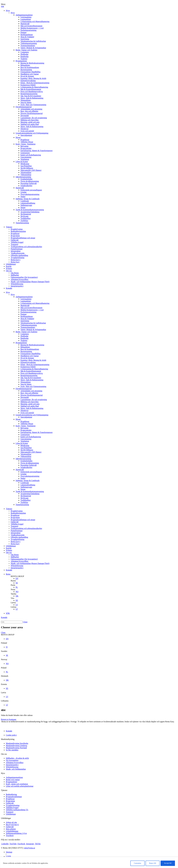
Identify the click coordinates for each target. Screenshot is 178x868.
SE (17, 583)
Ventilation (25, 159)
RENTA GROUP (17, 576)
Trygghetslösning (17, 258)
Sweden (4, 651)
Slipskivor (24, 129)
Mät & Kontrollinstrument (31, 89)
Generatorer (25, 153)
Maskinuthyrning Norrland (16, 748)
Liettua (13, 607)
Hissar (18, 137)
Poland (4, 668)
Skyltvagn (24, 216)
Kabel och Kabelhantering (31, 155)
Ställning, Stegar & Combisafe (28, 199)
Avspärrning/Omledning (30, 212)
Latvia (13, 603)
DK (17, 596)
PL (17, 587)
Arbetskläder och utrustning (31, 109)
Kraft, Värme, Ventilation (26, 144)
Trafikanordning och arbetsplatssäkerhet (26, 247)
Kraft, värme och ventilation (17, 784)
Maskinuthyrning (8, 739)
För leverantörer (12, 760)
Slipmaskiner (26, 100)
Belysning (24, 146)
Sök (2, 6)
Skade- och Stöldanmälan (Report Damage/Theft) (30, 282)
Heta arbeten (11, 829)
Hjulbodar (24, 54)
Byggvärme (15, 236)
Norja (13, 589)
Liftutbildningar (12, 831)
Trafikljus (24, 221)
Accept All (168, 863)
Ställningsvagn (26, 205)
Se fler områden (12, 750)
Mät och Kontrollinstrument (31, 26)
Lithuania (5, 701)
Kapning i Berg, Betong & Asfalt (33, 78)
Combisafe (25, 201)
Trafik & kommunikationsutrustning (30, 210)
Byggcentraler (26, 148)
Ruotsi (13, 581)
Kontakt (9, 288)
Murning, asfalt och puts (30, 122)
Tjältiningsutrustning (29, 43)
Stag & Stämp (26, 102)
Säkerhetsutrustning (23, 177)
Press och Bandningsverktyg (32, 91)
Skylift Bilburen (27, 168)
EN (17, 578)
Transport (14, 244)
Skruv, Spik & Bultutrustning (32, 98)
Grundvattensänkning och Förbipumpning (32, 133)
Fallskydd (15, 240)
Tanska (13, 594)
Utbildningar (11, 264)
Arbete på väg (11, 822)
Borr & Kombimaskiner (30, 67)
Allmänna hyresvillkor (19, 279)
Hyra (8, 11)
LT (17, 609)
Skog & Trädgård (27, 37)
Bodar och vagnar (13, 780)
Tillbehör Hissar (27, 142)
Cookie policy (11, 735)
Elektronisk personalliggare (31, 190)
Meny (3, 4)
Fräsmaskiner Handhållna (30, 72)
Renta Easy (15, 262)
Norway (4, 659)
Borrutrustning (26, 70)
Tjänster (9, 227)
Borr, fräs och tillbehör (29, 111)
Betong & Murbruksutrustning (32, 63)
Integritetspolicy (17, 286)
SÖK (8, 613)
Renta (8, 574)
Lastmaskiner (26, 19)
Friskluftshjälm (26, 179)
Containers (25, 52)
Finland (4, 643)
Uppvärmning (26, 157)
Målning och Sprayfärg (29, 120)
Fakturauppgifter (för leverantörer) (24, 277)
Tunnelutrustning (22, 223)
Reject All (153, 863)
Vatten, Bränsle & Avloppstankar (33, 48)
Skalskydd (20, 188)
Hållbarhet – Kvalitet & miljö (17, 758)
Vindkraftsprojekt (18, 253)
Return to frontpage (9, 719)
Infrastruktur (16, 251)
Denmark (5, 676)
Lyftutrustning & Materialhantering (34, 87)
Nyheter (9, 268)
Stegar (23, 207)
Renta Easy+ (16, 260)
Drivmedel (25, 116)
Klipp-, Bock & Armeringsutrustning (35, 83)
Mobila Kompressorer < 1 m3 (32, 28)
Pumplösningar (17, 249)
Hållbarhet (15, 275)
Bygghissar (25, 140)
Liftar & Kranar (22, 162)
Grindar (24, 192)
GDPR (8, 856)
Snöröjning (25, 39)
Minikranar (25, 164)
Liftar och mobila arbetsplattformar (20, 786)
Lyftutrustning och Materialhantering (35, 21)
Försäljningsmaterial (24, 107)
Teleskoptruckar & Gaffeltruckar (33, 41)
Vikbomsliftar (26, 175)
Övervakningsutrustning (30, 194)
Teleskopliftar (26, 172)
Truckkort (10, 835)
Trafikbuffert (26, 218)
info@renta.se (30, 848)
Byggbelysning (17, 229)
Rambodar (25, 56)
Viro (12, 598)
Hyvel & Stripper (27, 76)
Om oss (9, 271)
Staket (23, 197)
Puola (13, 585)
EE (17, 600)
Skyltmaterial (26, 214)
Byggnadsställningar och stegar (23, 238)
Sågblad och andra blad (30, 124)
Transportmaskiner (28, 46)
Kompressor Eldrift (28, 85)
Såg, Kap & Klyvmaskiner (31, 96)
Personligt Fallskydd (29, 183)
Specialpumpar (26, 135)
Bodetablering (11, 794)
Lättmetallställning (28, 203)
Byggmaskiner (21, 61)
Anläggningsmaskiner (24, 15)
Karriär (9, 266)
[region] (89, 862)
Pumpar (24, 32)
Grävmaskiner (26, 17)
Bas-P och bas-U (12, 825)
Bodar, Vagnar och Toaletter (26, 50)
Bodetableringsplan (18, 231)
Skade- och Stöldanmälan (16, 769)
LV (17, 605)
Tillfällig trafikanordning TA (17, 810)
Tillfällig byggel (17, 242)
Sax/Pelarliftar (26, 166)
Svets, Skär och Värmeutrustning (33, 105)
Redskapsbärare (27, 35)
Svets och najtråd (27, 131)
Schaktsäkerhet (26, 186)
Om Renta (15, 273)
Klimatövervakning (28, 81)
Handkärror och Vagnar (30, 74)
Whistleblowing (17, 284)
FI (7, 647)
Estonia (4, 684)
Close (25, 622)
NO (17, 592)
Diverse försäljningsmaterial (32, 113)
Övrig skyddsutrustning (30, 181)
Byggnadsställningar (14, 797)
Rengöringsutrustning (29, 94)
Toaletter (24, 59)
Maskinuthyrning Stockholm (17, 743)
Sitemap (9, 852)
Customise (137, 863)
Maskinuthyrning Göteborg (16, 746)
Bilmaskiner (25, 65)
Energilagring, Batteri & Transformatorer (37, 151)
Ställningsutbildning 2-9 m (16, 833)
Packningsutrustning (28, 30)
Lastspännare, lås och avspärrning (34, 118)
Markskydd (25, 24)
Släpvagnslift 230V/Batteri (31, 170)
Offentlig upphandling (19, 255)
